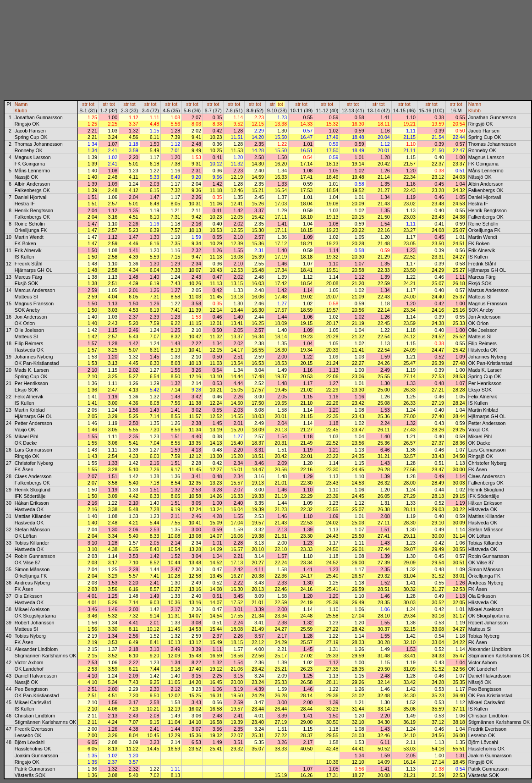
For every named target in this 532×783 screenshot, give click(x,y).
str (85, 104)
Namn (21, 104)
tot (92, 104)
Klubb (21, 110)
